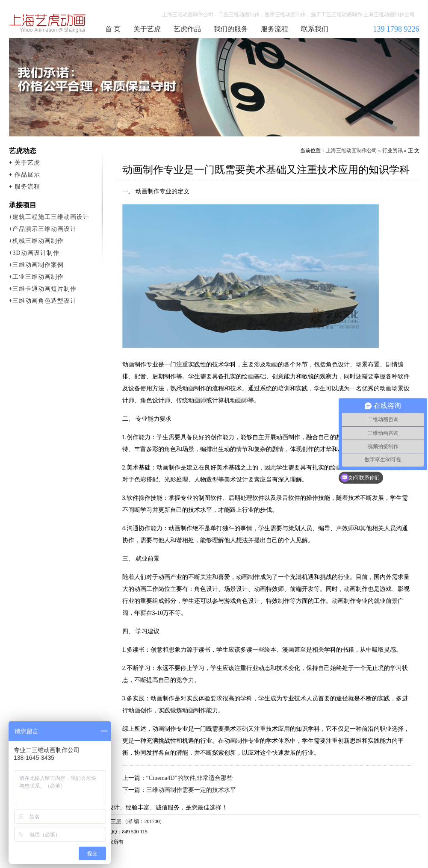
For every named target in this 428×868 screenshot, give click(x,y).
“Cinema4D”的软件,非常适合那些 (190, 778)
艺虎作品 (187, 29)
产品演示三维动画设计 (44, 229)
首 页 (113, 29)
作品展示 (27, 175)
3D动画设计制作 (36, 253)
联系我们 (315, 29)
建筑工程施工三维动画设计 (51, 217)
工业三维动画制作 (38, 277)
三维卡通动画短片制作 (44, 289)
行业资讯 (393, 151)
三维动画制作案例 (38, 265)
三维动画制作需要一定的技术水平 (191, 790)
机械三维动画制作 (38, 241)
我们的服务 (231, 29)
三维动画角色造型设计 (44, 301)
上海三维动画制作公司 (48, 23)
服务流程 (275, 29)
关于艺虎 (147, 29)
